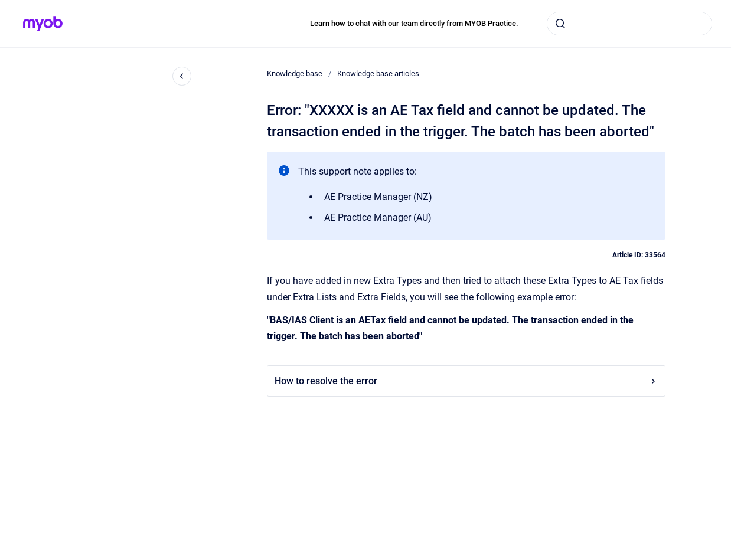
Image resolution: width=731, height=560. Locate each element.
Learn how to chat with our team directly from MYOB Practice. (414, 23)
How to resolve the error (466, 381)
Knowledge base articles (378, 73)
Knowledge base (295, 73)
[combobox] (629, 24)
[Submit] (560, 24)
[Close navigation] (182, 76)
